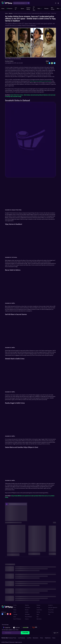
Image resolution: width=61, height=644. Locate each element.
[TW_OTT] (5, 614)
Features (27, 619)
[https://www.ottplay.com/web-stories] (53, 8)
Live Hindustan (22, 638)
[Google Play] (7, 627)
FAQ (49, 614)
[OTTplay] (7, 3)
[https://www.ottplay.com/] (3, 8)
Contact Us (50, 605)
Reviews (27, 610)
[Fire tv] (35, 627)
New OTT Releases (17, 619)
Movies (15, 610)
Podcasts (38, 605)
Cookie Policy (39, 610)
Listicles (27, 612)
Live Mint (29, 638)
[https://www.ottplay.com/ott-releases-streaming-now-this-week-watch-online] (34, 8)
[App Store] (17, 627)
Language (15, 614)
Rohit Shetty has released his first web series (41, 81)
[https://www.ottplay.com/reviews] (46, 8)
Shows (15, 612)
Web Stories (39, 619)
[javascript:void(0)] (17, 8)
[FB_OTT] (2, 614)
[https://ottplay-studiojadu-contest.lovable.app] (28, 8)
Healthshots (48, 638)
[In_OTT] (8, 614)
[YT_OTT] (10, 614)
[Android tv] (26, 627)
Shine (42, 638)
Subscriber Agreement (53, 607)
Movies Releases (28, 617)
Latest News (28, 607)
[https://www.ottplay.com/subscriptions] (10, 8)
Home (15, 607)
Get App (38, 612)
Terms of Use (51, 610)
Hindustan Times (12, 638)
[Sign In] (56, 633)
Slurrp (54, 638)
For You (15, 605)
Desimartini (36, 638)
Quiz (38, 617)
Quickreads (27, 614)
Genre (15, 617)
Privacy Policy (51, 612)
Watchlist (27, 605)
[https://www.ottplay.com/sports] (22, 8)
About (38, 614)
